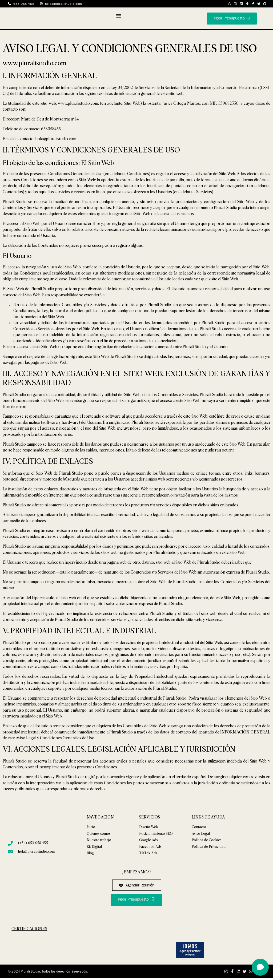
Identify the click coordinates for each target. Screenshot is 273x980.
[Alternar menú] (119, 16)
